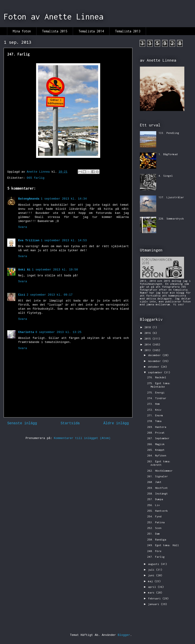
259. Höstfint (157, 488)
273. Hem (154, 404)
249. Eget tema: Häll (163, 545)
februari (155, 598)
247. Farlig (156, 557)
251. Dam (154, 534)
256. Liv (154, 505)
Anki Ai (24, 270)
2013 (148, 350)
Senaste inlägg (22, 423)
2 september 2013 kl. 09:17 (50, 295)
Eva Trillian (29, 240)
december (155, 355)
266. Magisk (156, 444)
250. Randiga (157, 539)
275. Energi (156, 392)
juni (152, 575)
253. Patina (156, 522)
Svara (23, 227)
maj (151, 581)
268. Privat (156, 433)
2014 (148, 344)
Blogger (124, 635)
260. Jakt (154, 482)
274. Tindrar (157, 398)
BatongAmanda (29, 199)
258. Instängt (157, 493)
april (153, 587)
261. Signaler (157, 476)
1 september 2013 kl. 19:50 (55, 270)
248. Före (154, 551)
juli (152, 570)
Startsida (70, 423)
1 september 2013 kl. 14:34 (64, 199)
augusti (154, 564)
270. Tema (154, 421)
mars (152, 592)
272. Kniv (154, 410)
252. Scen (154, 528)
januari (154, 604)
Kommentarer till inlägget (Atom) (82, 438)
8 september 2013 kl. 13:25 (58, 332)
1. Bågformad (168, 154)
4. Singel (166, 176)
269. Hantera (157, 427)
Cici (22, 295)
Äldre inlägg (116, 423)
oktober (154, 367)
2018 (148, 327)
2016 (148, 333)
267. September (158, 438)
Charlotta (26, 332)
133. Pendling (169, 133)
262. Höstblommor (160, 471)
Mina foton (22, 31)
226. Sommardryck (171, 218)
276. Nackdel (157, 377)
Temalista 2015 (55, 31)
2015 (148, 339)
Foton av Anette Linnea (54, 17)
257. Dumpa (155, 499)
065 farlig (36, 178)
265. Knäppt (156, 450)
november (155, 361)
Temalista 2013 (128, 31)
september (156, 372)
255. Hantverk (157, 511)
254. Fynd (154, 516)
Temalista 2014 (91, 31)
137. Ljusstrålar (171, 197)
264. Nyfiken (157, 455)
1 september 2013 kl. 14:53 (64, 240)
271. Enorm (155, 415)
